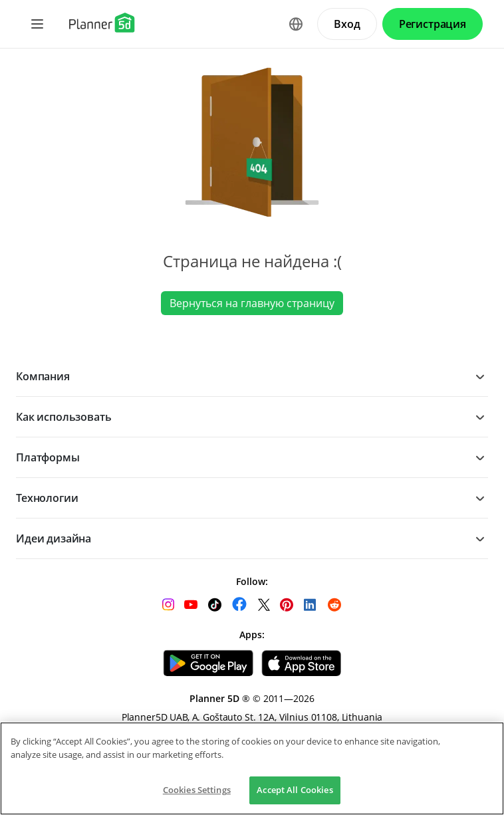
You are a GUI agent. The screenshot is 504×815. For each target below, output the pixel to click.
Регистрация (433, 24)
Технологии (47, 498)
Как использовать (63, 417)
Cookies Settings (197, 790)
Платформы (48, 457)
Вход (347, 24)
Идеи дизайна (54, 538)
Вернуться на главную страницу (252, 303)
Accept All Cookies (295, 790)
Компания (43, 376)
